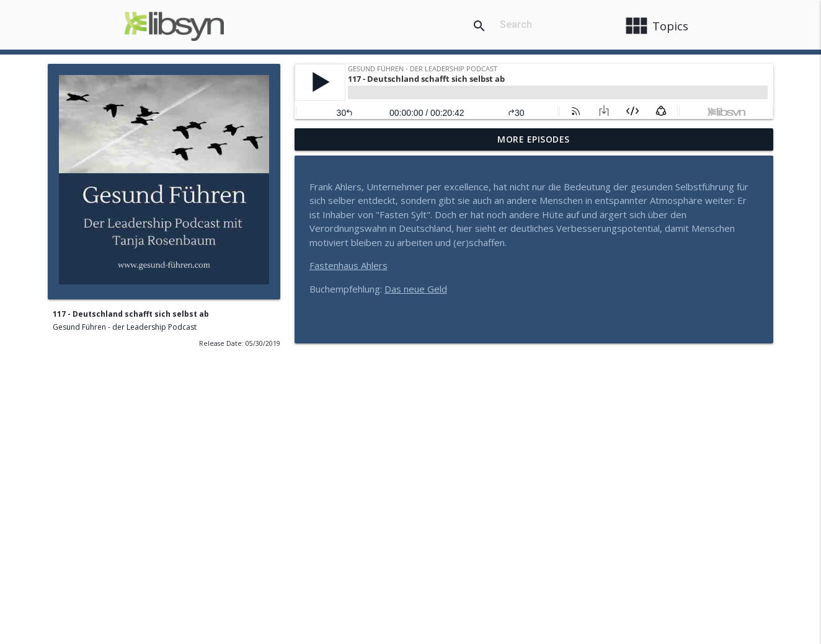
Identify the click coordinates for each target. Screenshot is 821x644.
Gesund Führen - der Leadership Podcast (125, 327)
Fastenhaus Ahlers (348, 265)
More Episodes (534, 139)
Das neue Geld (416, 289)
